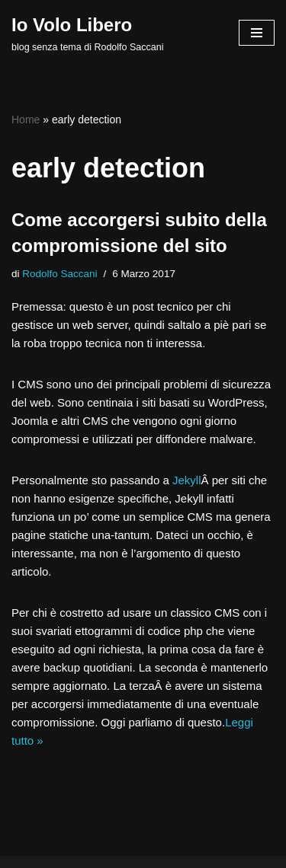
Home (26, 120)
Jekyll (187, 480)
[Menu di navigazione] (257, 33)
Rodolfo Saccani (59, 274)
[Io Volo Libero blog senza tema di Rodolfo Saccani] (87, 33)
